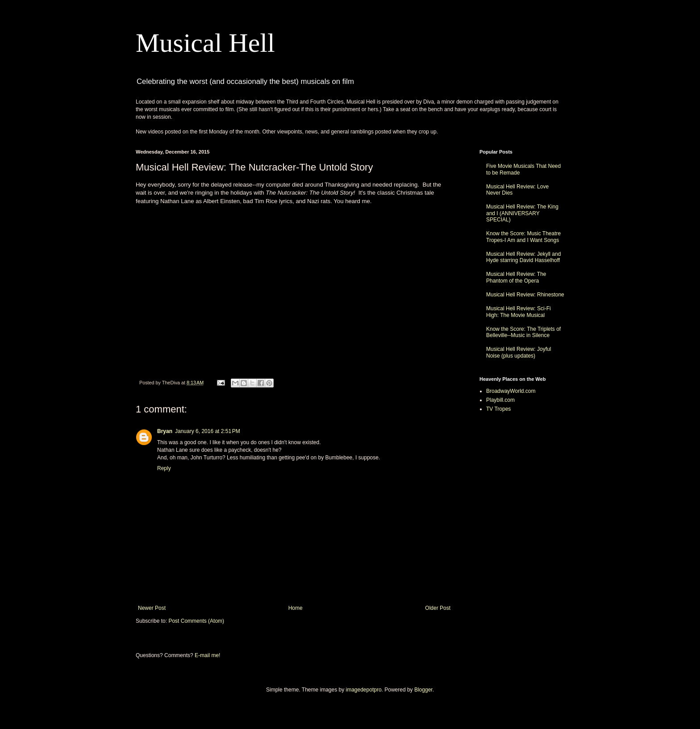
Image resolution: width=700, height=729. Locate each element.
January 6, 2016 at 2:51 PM (208, 431)
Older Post (438, 608)
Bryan (165, 431)
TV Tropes (498, 409)
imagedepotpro (364, 690)
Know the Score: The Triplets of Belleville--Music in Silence (523, 332)
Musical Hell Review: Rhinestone (525, 295)
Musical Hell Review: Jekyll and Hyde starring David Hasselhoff (523, 257)
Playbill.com (500, 400)
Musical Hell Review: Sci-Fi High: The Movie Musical (519, 312)
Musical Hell (205, 43)
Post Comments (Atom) (196, 621)
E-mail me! (207, 655)
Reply (164, 468)
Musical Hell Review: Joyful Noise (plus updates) (519, 352)
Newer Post (152, 608)
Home (296, 608)
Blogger (423, 690)
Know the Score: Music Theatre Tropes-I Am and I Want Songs (523, 237)
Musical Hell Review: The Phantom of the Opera (516, 277)
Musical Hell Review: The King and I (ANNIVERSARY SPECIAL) (522, 213)
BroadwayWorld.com (511, 391)
